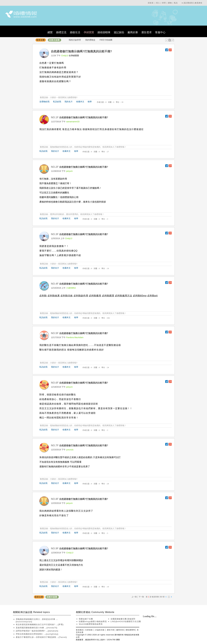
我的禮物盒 (90, 40)
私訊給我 (57, 102)
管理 (164, 3)
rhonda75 (52, 628)
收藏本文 (80, 102)
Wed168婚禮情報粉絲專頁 (91, 624)
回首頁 (151, 3)
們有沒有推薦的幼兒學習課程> (30, 634)
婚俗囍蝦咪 (104, 32)
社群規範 (89, 630)
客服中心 (160, 32)
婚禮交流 (61, 32)
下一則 (141, 597)
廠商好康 (133, 32)
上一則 (134, 597)
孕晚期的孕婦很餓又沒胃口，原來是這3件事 (36, 619)
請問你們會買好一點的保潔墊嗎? (31, 631)
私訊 (176, 3)
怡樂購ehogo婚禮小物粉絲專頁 (93, 621)
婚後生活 (75, 32)
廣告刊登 (111, 630)
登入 (158, 3)
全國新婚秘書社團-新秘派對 (123, 619)
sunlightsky (52, 634)
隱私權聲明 (130, 630)
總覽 (50, 32)
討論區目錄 (100, 630)
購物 (170, 3)
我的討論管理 (75, 40)
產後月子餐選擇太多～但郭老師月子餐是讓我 (36, 637)
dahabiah (53, 631)
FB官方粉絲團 (106, 40)
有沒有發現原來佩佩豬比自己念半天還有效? (36, 625)
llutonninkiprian (24, 622)
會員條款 (80, 630)
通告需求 (146, 32)
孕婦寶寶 (89, 32)
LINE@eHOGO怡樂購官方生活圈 (126, 621)
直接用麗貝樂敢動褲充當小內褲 (30, 628)
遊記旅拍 (119, 32)
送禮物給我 (44, 102)
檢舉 (90, 102)
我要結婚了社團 (86, 619)
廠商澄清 (120, 630)
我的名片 (69, 102)
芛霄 (61, 625)
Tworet (63, 637)
